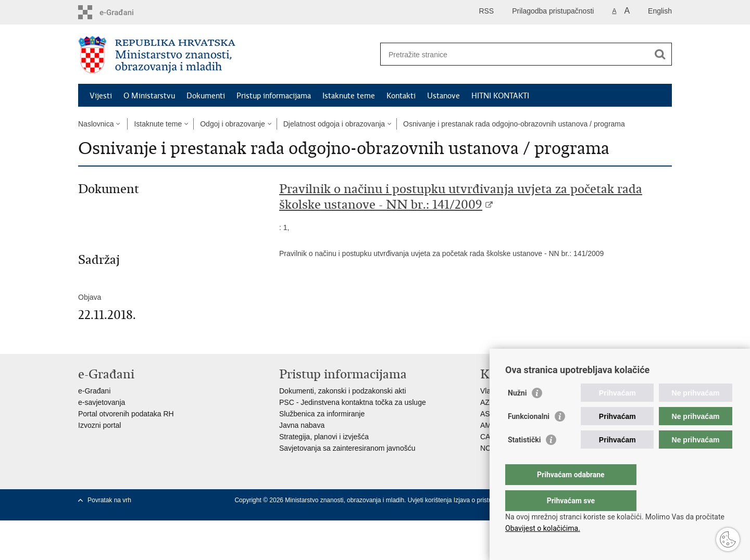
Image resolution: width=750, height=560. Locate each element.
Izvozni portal (99, 425)
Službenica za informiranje (322, 414)
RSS (486, 11)
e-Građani (94, 391)
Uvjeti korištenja (431, 500)
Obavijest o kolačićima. (543, 528)
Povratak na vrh (109, 500)
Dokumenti (206, 96)
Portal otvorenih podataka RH (126, 414)
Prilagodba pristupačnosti (553, 11)
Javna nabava (302, 425)
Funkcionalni (529, 437)
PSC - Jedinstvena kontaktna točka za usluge (353, 402)
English (660, 11)
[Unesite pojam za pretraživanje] (515, 54)
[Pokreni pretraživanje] (660, 54)
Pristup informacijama (274, 96)
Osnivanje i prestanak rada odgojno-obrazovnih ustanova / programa (514, 124)
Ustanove (443, 96)
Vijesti (101, 96)
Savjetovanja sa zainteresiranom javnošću (347, 448)
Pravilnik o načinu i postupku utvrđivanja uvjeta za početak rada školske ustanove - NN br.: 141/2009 (461, 197)
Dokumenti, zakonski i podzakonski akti (343, 391)
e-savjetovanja (102, 402)
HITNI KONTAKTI (500, 96)
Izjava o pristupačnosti (485, 500)
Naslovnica (96, 124)
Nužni (517, 414)
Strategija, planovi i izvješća (324, 437)
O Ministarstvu (149, 96)
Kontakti (401, 96)
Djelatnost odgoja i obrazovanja (334, 124)
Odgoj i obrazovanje (233, 124)
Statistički (524, 461)
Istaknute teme (349, 96)
